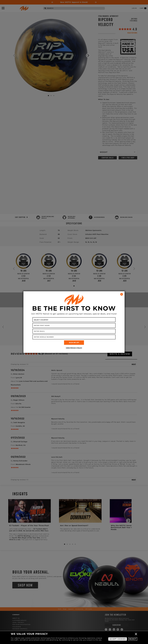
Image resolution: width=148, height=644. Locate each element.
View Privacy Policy (74, 348)
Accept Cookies (118, 639)
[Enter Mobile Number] (74, 337)
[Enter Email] (74, 331)
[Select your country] (74, 320)
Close (136, 634)
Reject (133, 639)
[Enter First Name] (74, 325)
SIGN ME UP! (74, 343)
